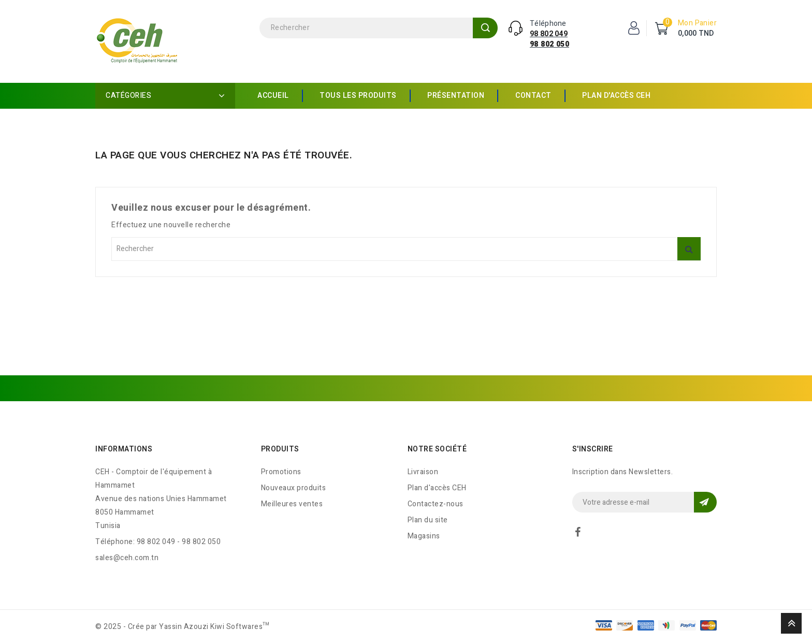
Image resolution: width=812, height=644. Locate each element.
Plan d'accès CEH (616, 96)
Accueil (273, 96)
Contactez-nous (436, 504)
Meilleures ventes (292, 504)
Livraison (423, 472)
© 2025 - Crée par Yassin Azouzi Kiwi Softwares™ (183, 627)
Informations (124, 449)
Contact (533, 96)
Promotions (281, 472)
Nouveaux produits (294, 488)
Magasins (424, 536)
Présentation (456, 96)
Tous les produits (358, 96)
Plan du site (428, 520)
